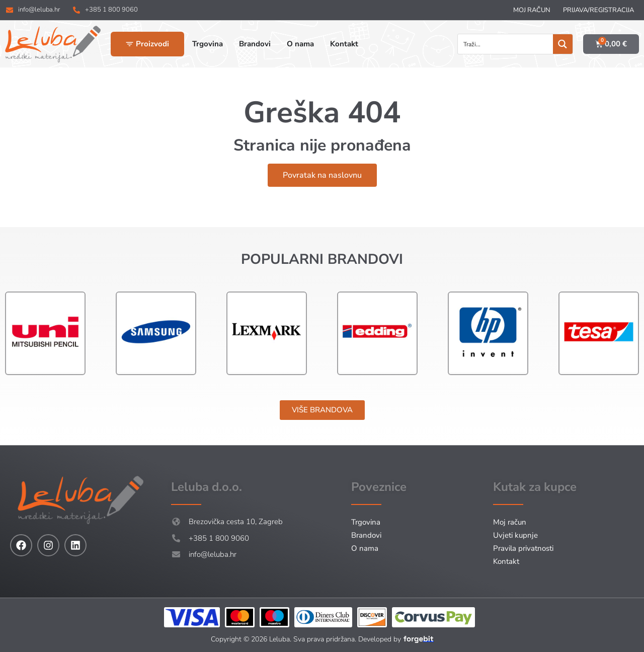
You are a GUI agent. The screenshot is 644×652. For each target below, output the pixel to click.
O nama (365, 548)
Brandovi (366, 535)
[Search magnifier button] (563, 44)
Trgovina (366, 522)
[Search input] (506, 44)
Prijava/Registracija (598, 10)
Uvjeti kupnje (515, 535)
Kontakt (506, 561)
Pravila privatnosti (523, 548)
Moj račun (532, 10)
